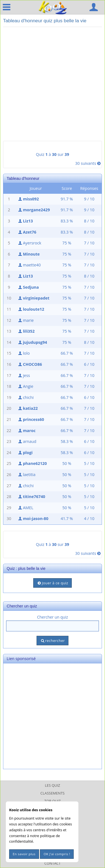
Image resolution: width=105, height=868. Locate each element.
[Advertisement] (53, 84)
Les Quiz (53, 785)
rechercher (53, 641)
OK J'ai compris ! (57, 854)
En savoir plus (24, 854)
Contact (53, 863)
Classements (53, 793)
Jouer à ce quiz (53, 583)
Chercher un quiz (53, 617)
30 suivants (88, 163)
